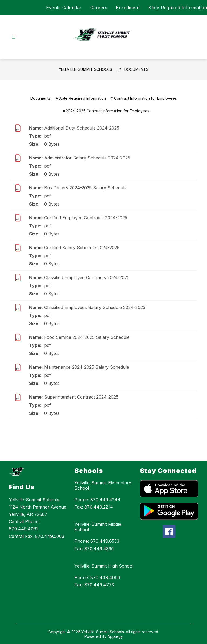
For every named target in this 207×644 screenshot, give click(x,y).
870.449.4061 (23, 529)
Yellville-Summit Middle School (98, 527)
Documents (136, 69)
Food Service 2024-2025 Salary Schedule (87, 337)
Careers (99, 8)
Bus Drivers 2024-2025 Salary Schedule (85, 188)
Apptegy (115, 636)
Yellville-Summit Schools (85, 69)
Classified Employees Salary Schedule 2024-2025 (95, 307)
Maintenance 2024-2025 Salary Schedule (87, 367)
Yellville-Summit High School (104, 566)
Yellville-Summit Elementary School (103, 485)
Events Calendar (64, 8)
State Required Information (178, 8)
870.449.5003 (50, 536)
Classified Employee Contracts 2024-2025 (87, 277)
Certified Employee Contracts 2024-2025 (86, 218)
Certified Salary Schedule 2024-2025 (82, 248)
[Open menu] (14, 37)
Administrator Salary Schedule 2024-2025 (87, 158)
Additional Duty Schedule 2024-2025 (82, 128)
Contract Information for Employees (145, 98)
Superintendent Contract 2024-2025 (81, 397)
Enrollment (128, 8)
